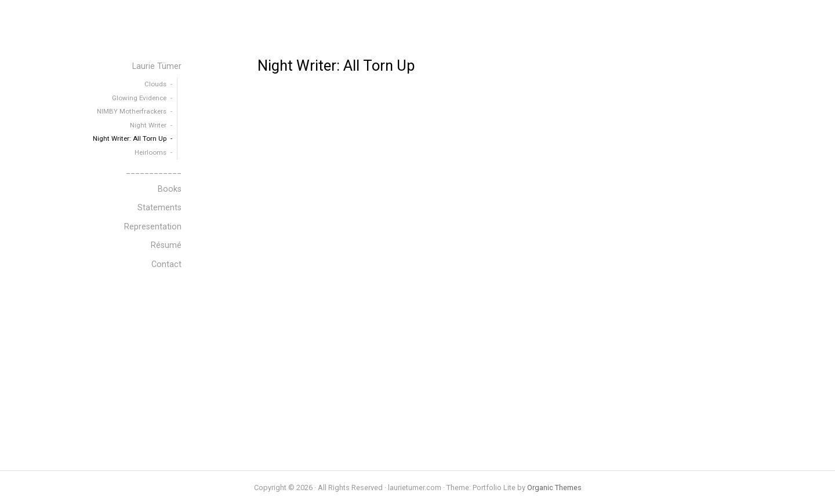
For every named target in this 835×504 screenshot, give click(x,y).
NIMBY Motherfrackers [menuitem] (132, 111)
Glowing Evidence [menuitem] (139, 98)
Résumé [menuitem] (166, 245)
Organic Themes (554, 487)
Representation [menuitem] (153, 227)
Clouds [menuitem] (155, 84)
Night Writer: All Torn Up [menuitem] (130, 138)
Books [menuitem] (170, 189)
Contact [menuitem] (166, 264)
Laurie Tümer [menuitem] (157, 66)
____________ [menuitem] (154, 171)
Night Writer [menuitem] (148, 125)
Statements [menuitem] (159, 208)
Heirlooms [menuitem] (150, 152)
